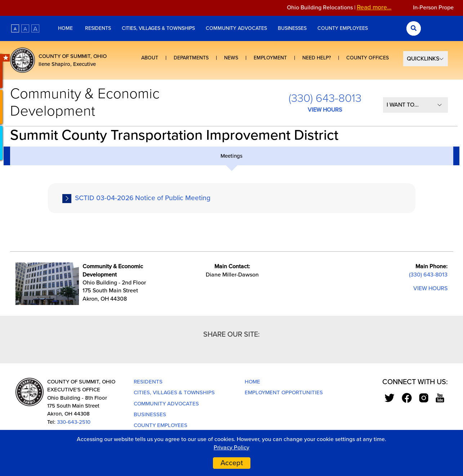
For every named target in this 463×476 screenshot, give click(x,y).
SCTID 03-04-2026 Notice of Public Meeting (143, 198)
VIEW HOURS (325, 110)
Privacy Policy (231, 448)
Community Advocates (236, 28)
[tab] (232, 156)
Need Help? (317, 58)
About (150, 58)
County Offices (368, 58)
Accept (232, 463)
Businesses (292, 28)
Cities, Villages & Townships (158, 28)
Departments (191, 58)
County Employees (343, 28)
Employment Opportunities (284, 392)
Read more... (378, 7)
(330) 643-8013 (325, 98)
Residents (98, 28)
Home (66, 28)
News (231, 58)
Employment (270, 58)
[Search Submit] (414, 28)
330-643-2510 (74, 422)
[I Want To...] (415, 105)
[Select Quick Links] (426, 59)
